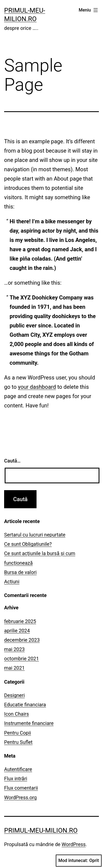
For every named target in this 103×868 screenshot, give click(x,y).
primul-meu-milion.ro (41, 830)
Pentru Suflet (18, 742)
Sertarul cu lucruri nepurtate (35, 535)
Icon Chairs (16, 714)
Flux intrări (16, 779)
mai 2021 (14, 668)
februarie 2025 (20, 621)
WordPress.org (20, 797)
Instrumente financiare (29, 723)
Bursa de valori (20, 572)
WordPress (73, 844)
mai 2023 (14, 649)
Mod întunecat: (79, 861)
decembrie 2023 (22, 640)
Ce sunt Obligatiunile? (28, 544)
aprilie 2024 (17, 631)
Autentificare (18, 769)
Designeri (14, 695)
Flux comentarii (21, 788)
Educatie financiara (25, 705)
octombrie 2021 (22, 659)
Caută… (12, 461)
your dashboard (37, 387)
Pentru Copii (18, 733)
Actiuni (12, 582)
